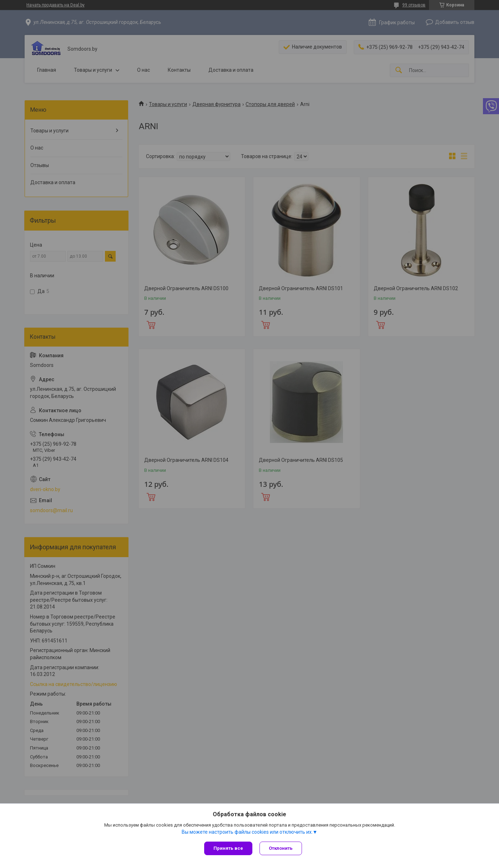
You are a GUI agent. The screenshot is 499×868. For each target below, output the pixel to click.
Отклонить (281, 848)
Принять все (228, 848)
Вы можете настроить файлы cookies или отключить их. (247, 832)
